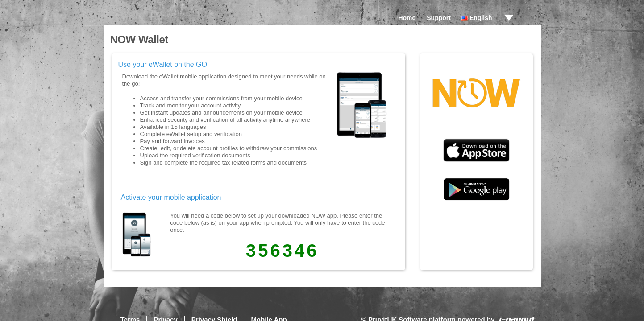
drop (509, 18)
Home (407, 18)
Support (439, 18)
